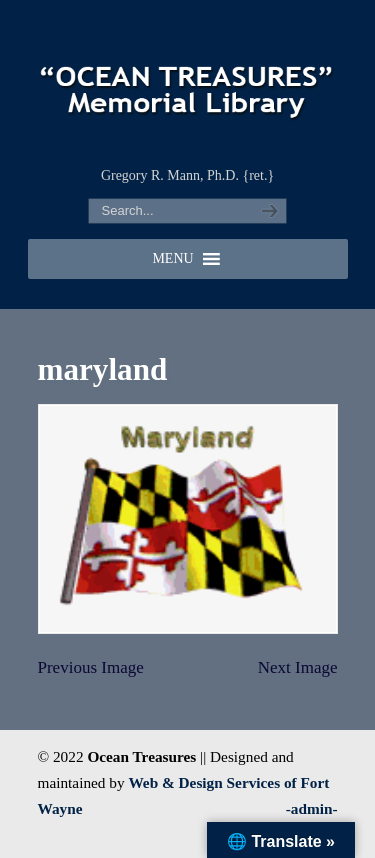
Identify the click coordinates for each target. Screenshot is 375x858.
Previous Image (91, 667)
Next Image (298, 667)
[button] (172, 259)
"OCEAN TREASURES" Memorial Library (188, 81)
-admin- (312, 808)
